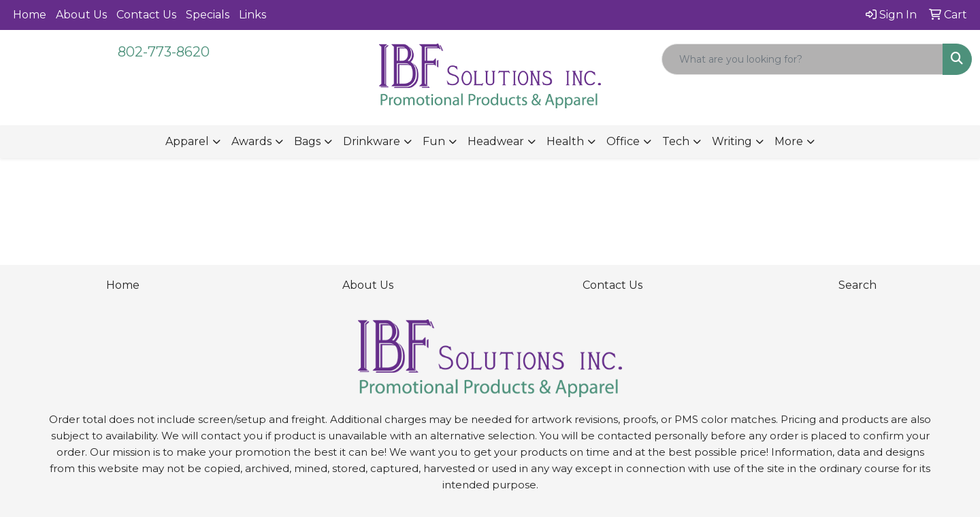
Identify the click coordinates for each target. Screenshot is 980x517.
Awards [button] (251, 141)
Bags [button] (307, 141)
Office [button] (623, 141)
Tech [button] (676, 141)
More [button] (789, 141)
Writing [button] (732, 141)
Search (857, 285)
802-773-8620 (164, 52)
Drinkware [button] (372, 141)
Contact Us (146, 15)
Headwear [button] (496, 141)
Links (252, 15)
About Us (81, 15)
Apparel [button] (187, 141)
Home (30, 15)
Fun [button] (434, 141)
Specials (208, 15)
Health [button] (565, 141)
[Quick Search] (802, 59)
